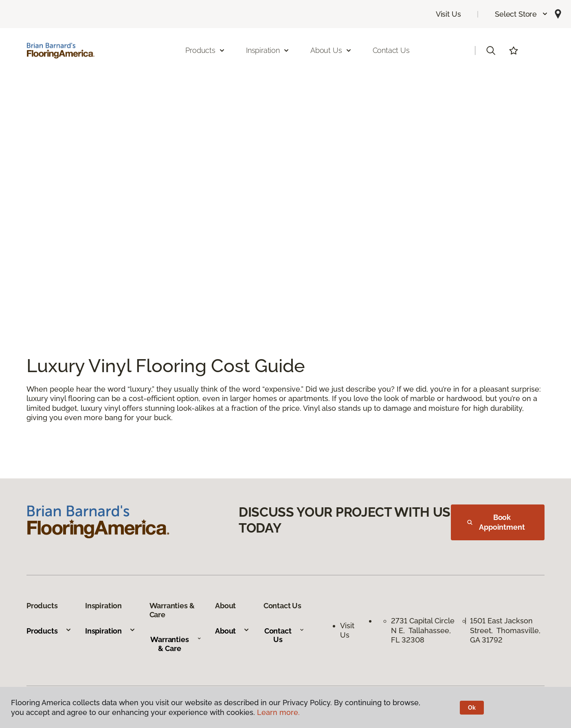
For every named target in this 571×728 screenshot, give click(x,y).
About (232, 631)
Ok (472, 708)
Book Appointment (496, 522)
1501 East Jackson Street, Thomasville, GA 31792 (505, 630)
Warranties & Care (176, 644)
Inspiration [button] (268, 50)
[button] (522, 14)
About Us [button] (331, 50)
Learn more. (278, 712)
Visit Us (448, 14)
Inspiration (110, 631)
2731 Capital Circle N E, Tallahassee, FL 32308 (423, 630)
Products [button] (205, 50)
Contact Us (391, 50)
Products (49, 631)
